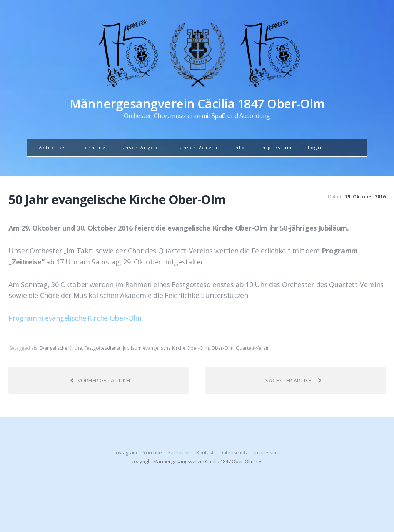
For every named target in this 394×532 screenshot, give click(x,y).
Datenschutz (234, 452)
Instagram (126, 452)
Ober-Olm (222, 348)
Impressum (276, 147)
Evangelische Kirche (61, 348)
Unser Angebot (143, 147)
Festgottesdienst (102, 348)
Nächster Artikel (293, 380)
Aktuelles (53, 147)
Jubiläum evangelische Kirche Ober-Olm (166, 348)
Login (316, 147)
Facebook (179, 452)
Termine (94, 147)
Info (239, 147)
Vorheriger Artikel (101, 380)
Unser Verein (199, 147)
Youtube (153, 452)
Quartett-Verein (253, 348)
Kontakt (205, 452)
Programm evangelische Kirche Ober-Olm (75, 318)
